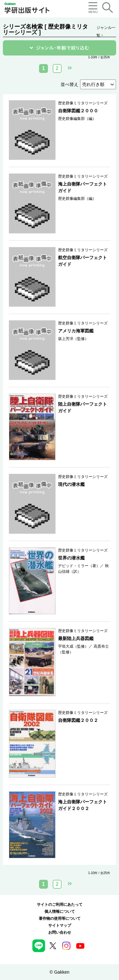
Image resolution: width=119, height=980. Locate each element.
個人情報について (60, 911)
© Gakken (59, 972)
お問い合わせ (60, 932)
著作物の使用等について (60, 918)
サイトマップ (60, 925)
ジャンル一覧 (106, 28)
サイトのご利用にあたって (60, 905)
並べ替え (69, 84)
